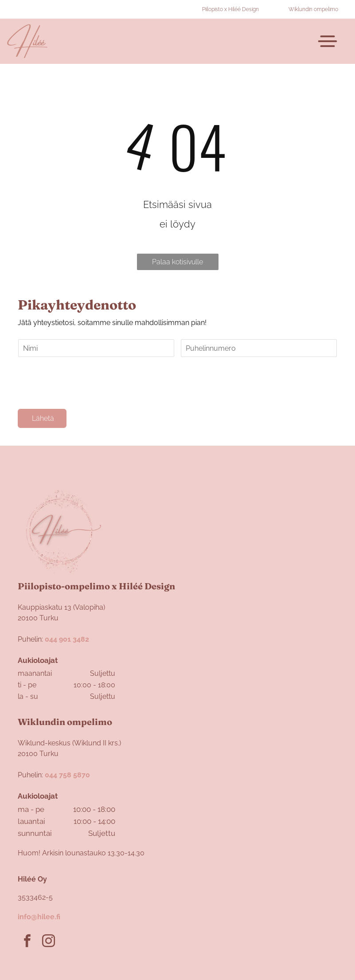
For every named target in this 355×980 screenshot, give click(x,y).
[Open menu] (328, 41)
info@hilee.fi (39, 917)
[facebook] (27, 942)
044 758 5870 (67, 775)
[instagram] (49, 942)
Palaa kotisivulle (177, 262)
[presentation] (86, 382)
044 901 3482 (67, 639)
